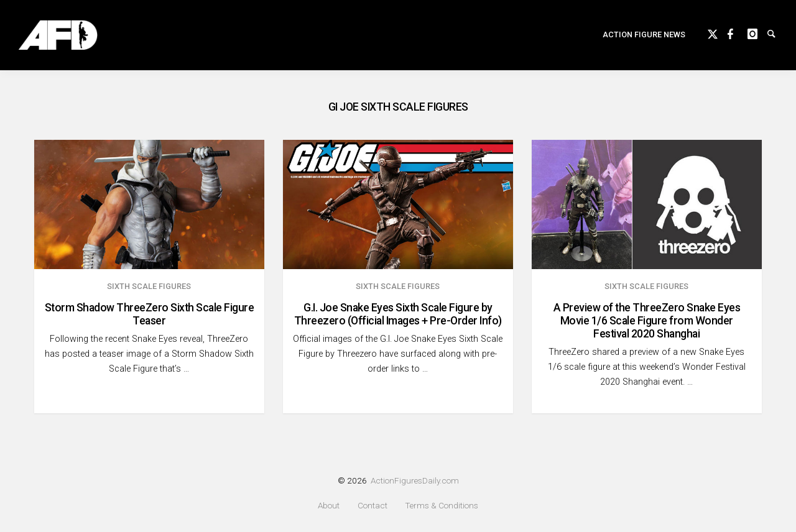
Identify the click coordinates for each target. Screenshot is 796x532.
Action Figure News (644, 34)
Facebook (738, 32)
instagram (757, 32)
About (329, 506)
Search (777, 32)
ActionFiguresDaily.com (415, 480)
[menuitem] (644, 35)
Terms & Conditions (442, 506)
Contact (373, 506)
